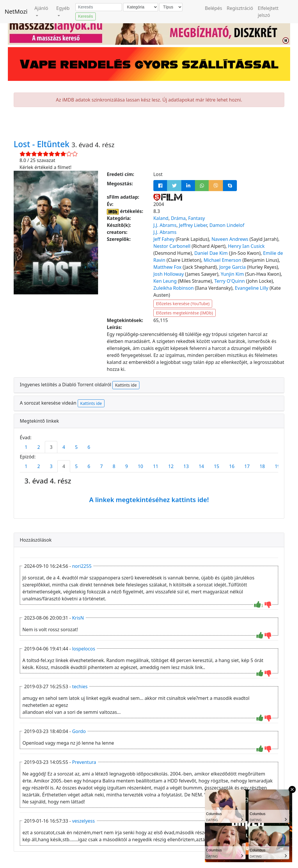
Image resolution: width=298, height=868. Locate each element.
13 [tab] (186, 466)
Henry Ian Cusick (246, 246)
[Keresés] (99, 7)
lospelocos (84, 649)
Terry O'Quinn (230, 281)
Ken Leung (165, 281)
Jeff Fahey (164, 239)
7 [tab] (101, 466)
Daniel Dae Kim (211, 253)
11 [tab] (156, 466)
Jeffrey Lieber (193, 225)
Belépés (213, 8)
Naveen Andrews (230, 239)
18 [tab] (262, 466)
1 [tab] (26, 447)
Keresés (85, 16)
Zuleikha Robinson (174, 288)
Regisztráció (240, 8)
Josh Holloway (169, 274)
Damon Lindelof (227, 225)
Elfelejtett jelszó (268, 12)
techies (80, 686)
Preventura (84, 762)
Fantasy (196, 218)
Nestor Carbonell (172, 246)
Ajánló (41, 8)
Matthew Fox (167, 267)
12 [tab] (171, 466)
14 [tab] (201, 466)
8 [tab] (114, 466)
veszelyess (84, 821)
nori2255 (82, 566)
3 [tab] (51, 447)
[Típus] (171, 7)
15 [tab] (217, 466)
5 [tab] (76, 447)
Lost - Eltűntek (43, 144)
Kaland (161, 218)
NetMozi (16, 11)
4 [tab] (64, 447)
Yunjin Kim (233, 274)
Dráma (178, 218)
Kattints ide (126, 385)
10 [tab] (140, 466)
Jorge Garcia (232, 267)
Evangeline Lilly (252, 288)
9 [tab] (126, 466)
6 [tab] (89, 447)
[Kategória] (141, 7)
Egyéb (63, 8)
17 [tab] (247, 466)
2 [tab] (39, 447)
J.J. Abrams (165, 225)
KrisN (78, 618)
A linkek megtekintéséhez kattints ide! (149, 499)
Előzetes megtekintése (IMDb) (185, 313)
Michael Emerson (222, 260)
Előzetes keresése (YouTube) (183, 304)
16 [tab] (232, 466)
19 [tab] (277, 466)
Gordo (79, 731)
